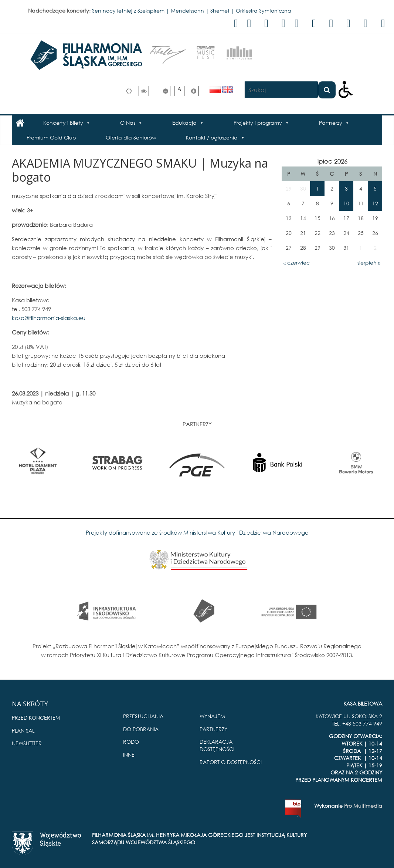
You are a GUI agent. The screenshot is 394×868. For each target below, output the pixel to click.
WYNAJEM (212, 716)
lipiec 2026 (332, 161)
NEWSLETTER (27, 743)
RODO (131, 742)
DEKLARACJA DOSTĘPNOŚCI (217, 745)
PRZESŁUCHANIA (143, 716)
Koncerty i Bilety (63, 123)
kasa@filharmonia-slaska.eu (49, 318)
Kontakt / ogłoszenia (212, 137)
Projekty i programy (258, 123)
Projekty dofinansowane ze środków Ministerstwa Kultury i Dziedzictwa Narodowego (197, 532)
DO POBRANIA (141, 729)
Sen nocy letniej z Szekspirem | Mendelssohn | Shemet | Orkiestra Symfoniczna (192, 11)
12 (375, 203)
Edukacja (184, 123)
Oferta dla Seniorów (131, 137)
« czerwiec (297, 263)
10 (346, 203)
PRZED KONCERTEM (36, 718)
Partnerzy (331, 123)
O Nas (128, 123)
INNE (129, 755)
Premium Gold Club (51, 137)
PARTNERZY (213, 729)
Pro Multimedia (363, 806)
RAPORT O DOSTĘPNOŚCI (231, 762)
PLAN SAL (23, 731)
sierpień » (369, 263)
